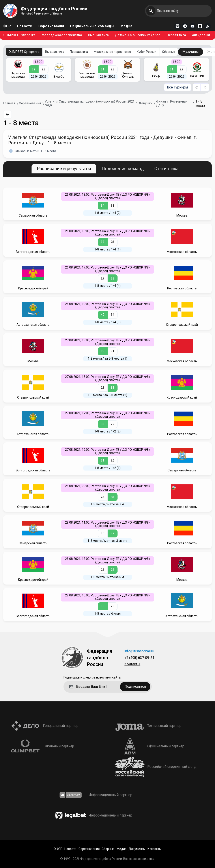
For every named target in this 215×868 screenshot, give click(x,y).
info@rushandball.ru (139, 651)
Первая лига (176, 35)
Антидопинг (201, 35)
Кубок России (147, 52)
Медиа (126, 26)
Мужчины (191, 52)
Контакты (132, 664)
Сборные (169, 52)
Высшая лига (98, 35)
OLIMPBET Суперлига (19, 35)
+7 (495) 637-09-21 (139, 658)
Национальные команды (92, 26)
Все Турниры (178, 87)
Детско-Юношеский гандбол (138, 35)
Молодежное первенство (62, 35)
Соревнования (51, 26)
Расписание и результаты (64, 169)
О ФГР (58, 849)
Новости (25, 26)
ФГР (7, 26)
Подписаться (135, 687)
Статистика (166, 169)
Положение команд (123, 169)
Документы (137, 849)
